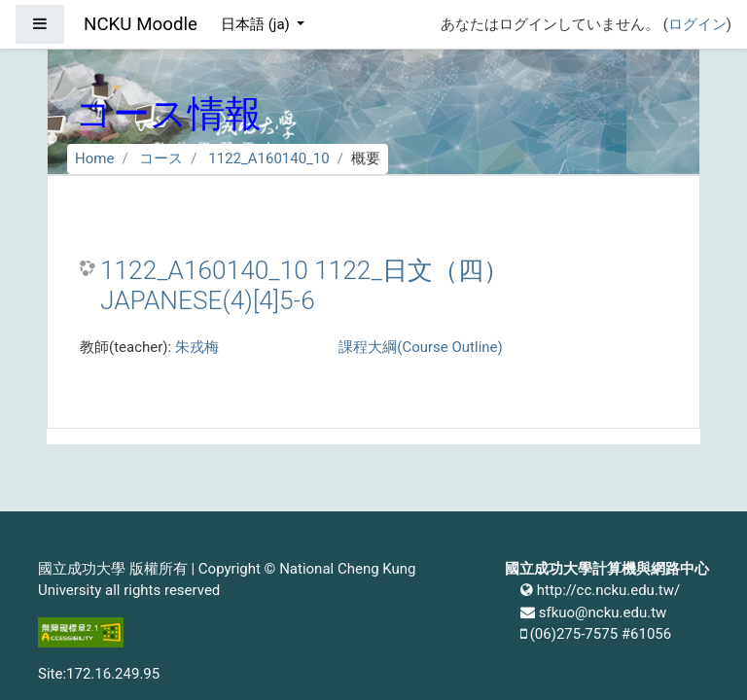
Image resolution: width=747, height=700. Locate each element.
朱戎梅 (197, 347)
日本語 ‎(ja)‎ (257, 24)
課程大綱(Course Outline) (420, 347)
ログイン (697, 24)
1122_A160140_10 (268, 158)
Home (94, 158)
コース (161, 158)
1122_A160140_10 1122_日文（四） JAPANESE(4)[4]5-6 (304, 286)
